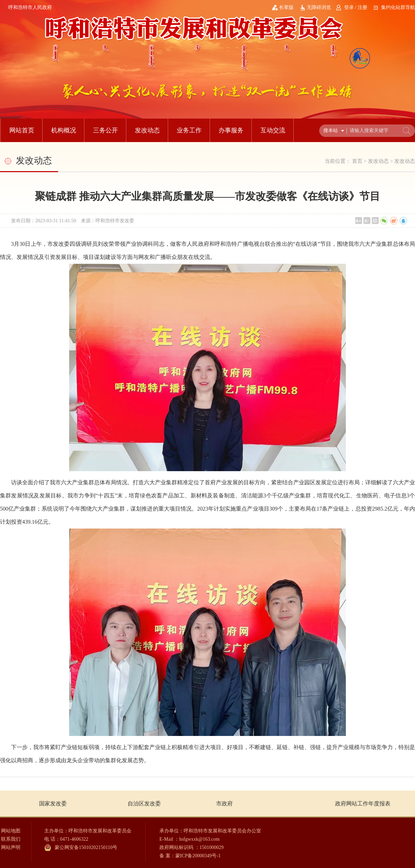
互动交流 (273, 130)
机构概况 (64, 130)
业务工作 (189, 130)
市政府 (224, 804)
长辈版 (286, 7)
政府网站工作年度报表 (363, 804)
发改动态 (147, 130)
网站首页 (22, 130)
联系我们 (11, 839)
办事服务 (231, 130)
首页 (357, 161)
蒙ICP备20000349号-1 (198, 856)
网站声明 (11, 847)
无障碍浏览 (319, 7)
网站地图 (11, 831)
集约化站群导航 (398, 7)
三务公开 (105, 130)
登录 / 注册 (356, 7)
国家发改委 (53, 804)
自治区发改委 (144, 804)
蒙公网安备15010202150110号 (86, 847)
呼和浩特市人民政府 (30, 7)
